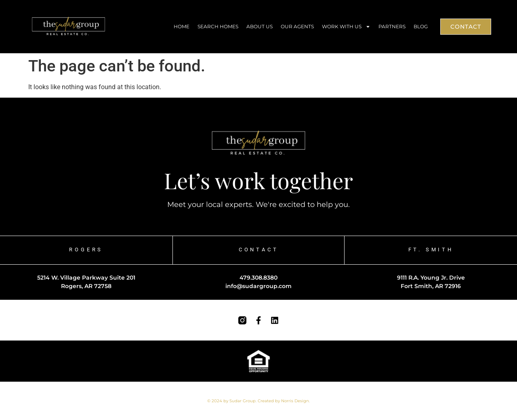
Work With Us (346, 27)
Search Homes (218, 26)
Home (182, 26)
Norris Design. (295, 401)
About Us (260, 26)
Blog (421, 26)
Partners (392, 26)
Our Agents (297, 26)
